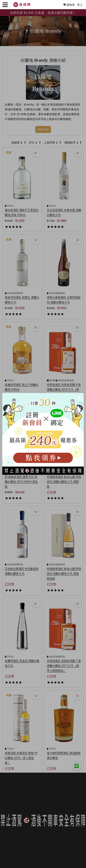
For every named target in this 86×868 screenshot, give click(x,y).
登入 (80, 5)
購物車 (69, 5)
